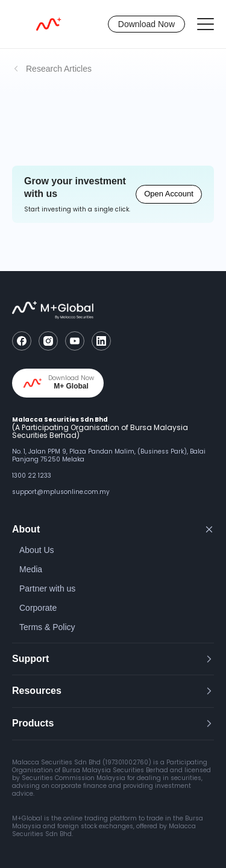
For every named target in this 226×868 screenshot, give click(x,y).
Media (31, 569)
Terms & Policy (47, 627)
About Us (37, 550)
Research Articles (59, 69)
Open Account (169, 194)
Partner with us (47, 589)
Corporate (38, 608)
